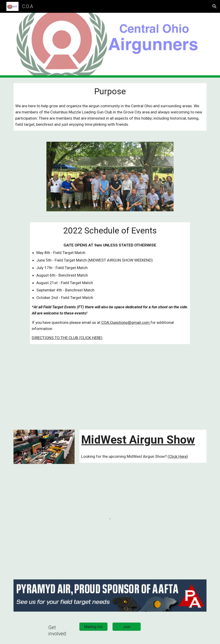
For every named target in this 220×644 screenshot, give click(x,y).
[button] (215, 6)
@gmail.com (139, 322)
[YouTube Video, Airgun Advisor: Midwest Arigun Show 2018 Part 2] (160, 387)
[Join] (127, 627)
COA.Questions (114, 322)
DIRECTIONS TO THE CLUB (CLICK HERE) (67, 338)
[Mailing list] (93, 627)
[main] (110, 91)
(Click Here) (178, 456)
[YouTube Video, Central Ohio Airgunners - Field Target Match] (60, 387)
